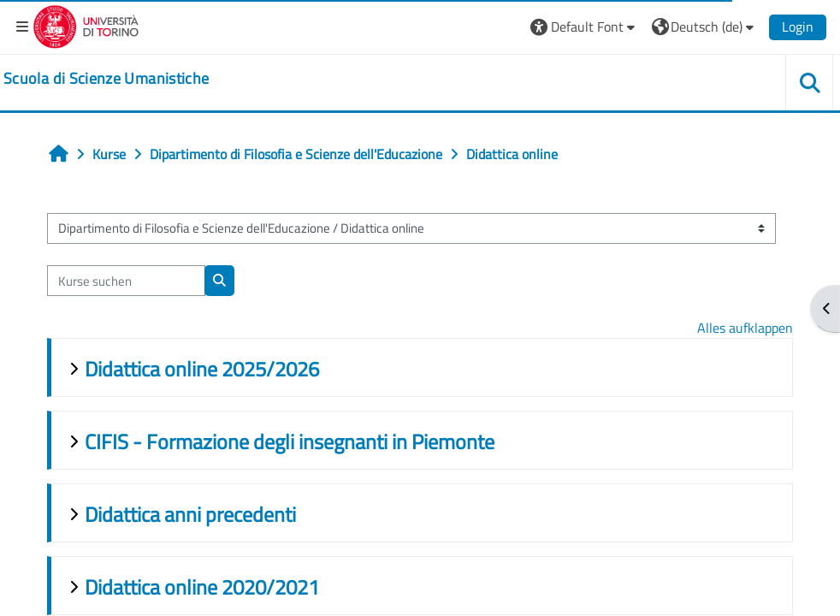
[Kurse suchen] (126, 281)
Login (798, 27)
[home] (106, 79)
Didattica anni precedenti (190, 514)
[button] (585, 27)
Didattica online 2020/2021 (202, 587)
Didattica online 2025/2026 (202, 369)
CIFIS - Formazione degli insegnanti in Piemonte (290, 441)
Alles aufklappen (745, 328)
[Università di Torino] (86, 25)
